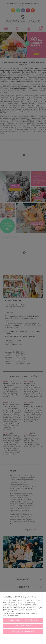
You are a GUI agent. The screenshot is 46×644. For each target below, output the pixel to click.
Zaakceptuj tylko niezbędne (23, 620)
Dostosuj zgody (23, 626)
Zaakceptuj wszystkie (23, 632)
